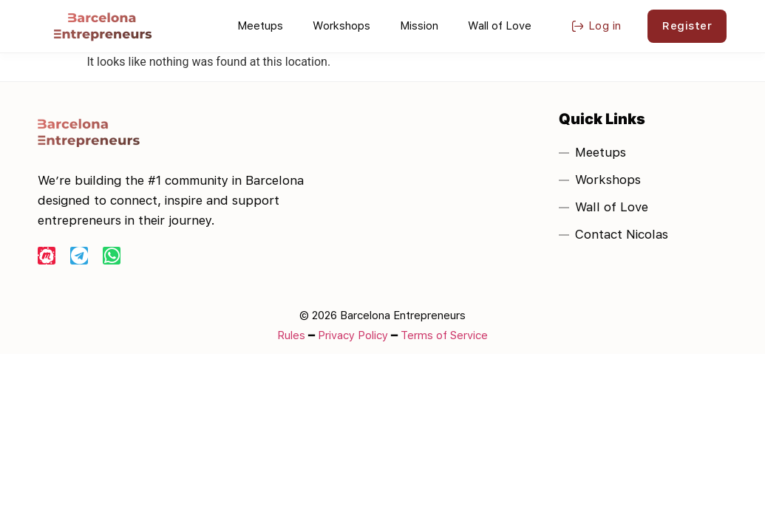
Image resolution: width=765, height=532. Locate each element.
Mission (419, 26)
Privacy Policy (353, 335)
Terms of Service (444, 335)
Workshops (341, 26)
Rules (291, 335)
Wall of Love (500, 26)
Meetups (260, 26)
